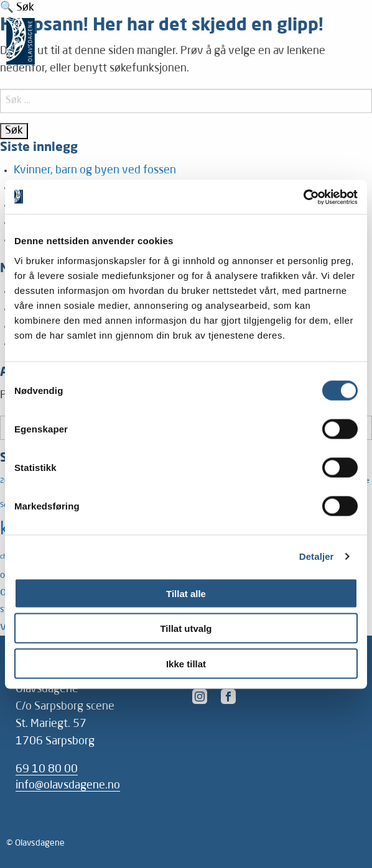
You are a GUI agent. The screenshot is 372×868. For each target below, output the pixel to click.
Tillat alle (186, 593)
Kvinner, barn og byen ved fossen (95, 171)
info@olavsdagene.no (68, 786)
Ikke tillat (186, 663)
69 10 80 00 (47, 770)
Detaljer (317, 556)
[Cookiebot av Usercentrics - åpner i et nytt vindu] (303, 197)
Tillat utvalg (186, 628)
